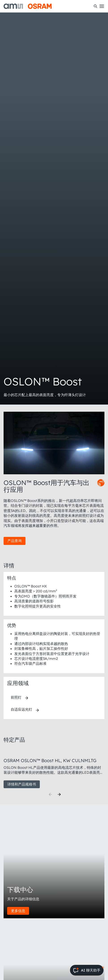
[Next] (59, 794)
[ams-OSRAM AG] (28, 6)
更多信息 (18, 911)
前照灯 (16, 697)
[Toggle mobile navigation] (102, 6)
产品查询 (15, 541)
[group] (54, 768)
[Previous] (50, 794)
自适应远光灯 (21, 709)
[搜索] (95, 6)
